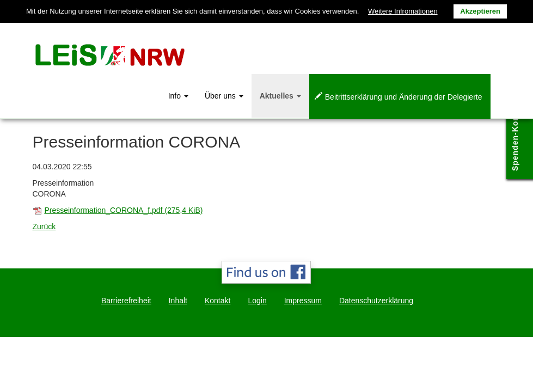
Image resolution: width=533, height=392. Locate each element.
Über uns (224, 96)
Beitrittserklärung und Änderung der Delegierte (404, 97)
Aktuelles (280, 96)
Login (257, 301)
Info (178, 96)
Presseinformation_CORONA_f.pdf (123, 210)
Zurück (44, 226)
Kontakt (218, 301)
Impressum (303, 301)
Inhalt (178, 301)
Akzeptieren (480, 11)
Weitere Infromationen (403, 11)
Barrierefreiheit (126, 301)
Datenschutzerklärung (376, 301)
